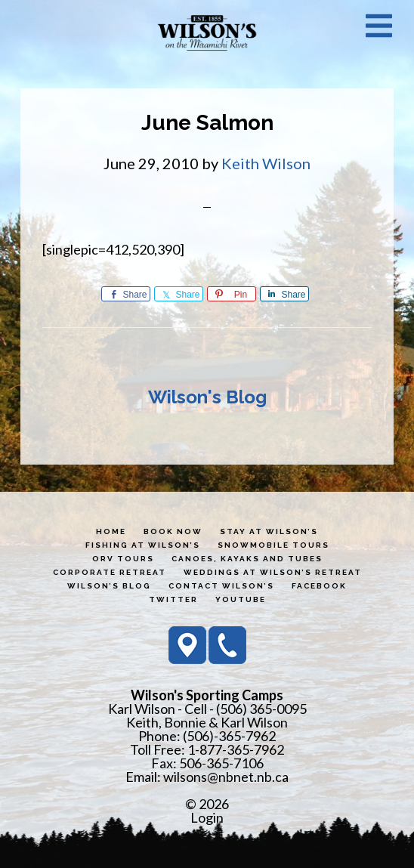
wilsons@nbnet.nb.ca (226, 777)
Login (207, 817)
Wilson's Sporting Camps (207, 32)
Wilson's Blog (207, 397)
